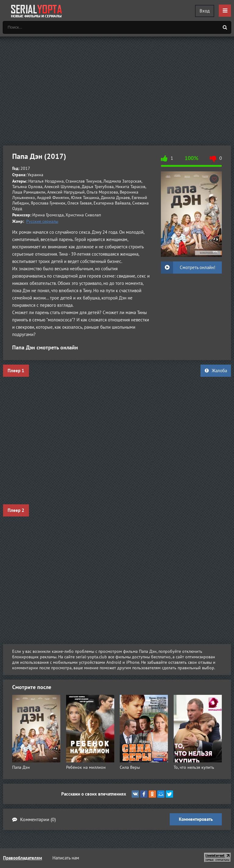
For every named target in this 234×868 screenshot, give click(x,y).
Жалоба (216, 371)
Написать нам (66, 858)
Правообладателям (23, 858)
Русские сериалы (42, 221)
